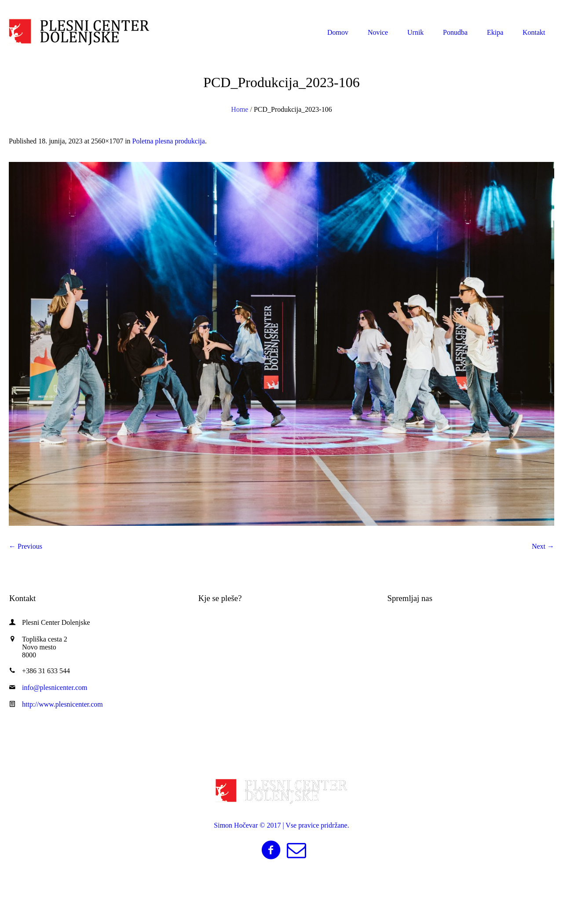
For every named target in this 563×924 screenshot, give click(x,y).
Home (239, 109)
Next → (543, 546)
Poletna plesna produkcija (169, 141)
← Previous (26, 546)
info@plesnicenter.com (508, 8)
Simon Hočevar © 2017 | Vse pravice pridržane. (281, 825)
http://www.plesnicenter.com (62, 704)
